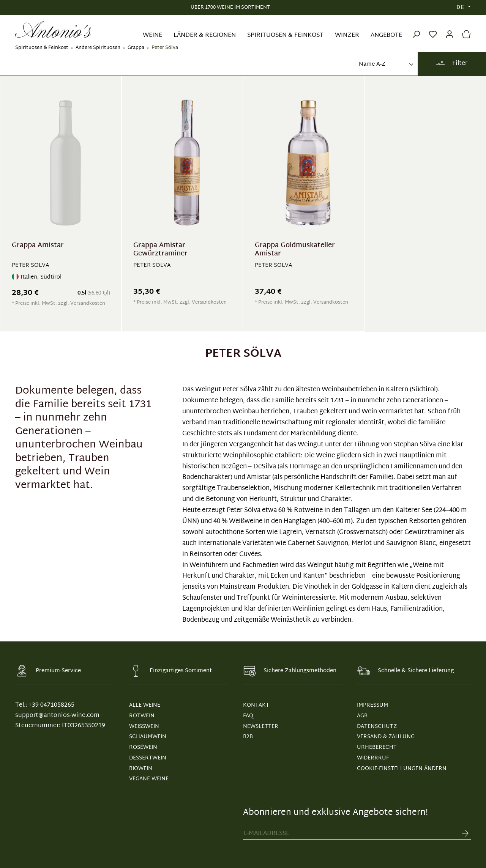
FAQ (248, 716)
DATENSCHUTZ (377, 727)
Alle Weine (145, 705)
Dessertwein (148, 758)
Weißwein (144, 727)
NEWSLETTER (261, 727)
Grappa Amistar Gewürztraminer (160, 250)
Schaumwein (148, 737)
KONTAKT (256, 705)
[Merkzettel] (433, 29)
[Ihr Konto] (450, 29)
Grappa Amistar (38, 247)
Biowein (141, 769)
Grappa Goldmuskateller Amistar (295, 250)
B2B (248, 737)
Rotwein (142, 716)
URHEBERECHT (377, 747)
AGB (362, 716)
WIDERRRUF (373, 758)
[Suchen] (416, 29)
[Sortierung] (385, 65)
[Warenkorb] (464, 29)
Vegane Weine (149, 779)
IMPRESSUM (372, 705)
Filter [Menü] (452, 64)
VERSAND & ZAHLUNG (386, 737)
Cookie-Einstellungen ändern (402, 769)
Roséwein (143, 747)
